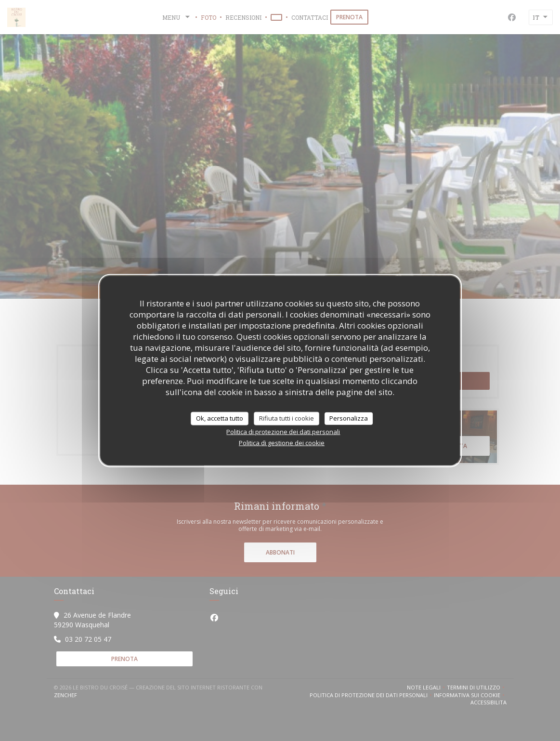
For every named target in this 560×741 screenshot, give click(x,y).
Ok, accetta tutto (220, 418)
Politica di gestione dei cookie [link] (282, 442)
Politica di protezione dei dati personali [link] (283, 431)
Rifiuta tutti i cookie (287, 418)
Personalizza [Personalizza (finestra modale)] (349, 418)
